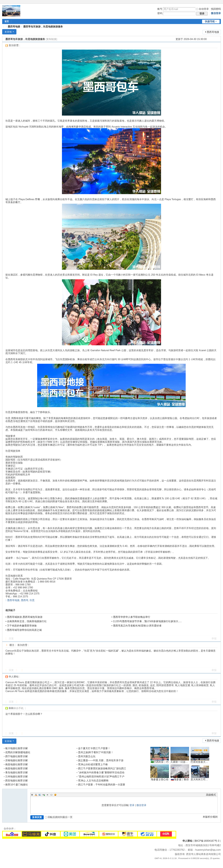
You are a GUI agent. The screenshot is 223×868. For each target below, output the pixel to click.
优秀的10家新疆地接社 (18, 752)
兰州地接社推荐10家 (17, 777)
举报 (214, 638)
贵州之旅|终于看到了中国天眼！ (96, 752)
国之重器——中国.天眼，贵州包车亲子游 (101, 760)
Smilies (55, 795)
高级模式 (211, 795)
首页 (7, 21)
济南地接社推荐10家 (17, 760)
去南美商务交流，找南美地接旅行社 (27, 621)
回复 (11, 638)
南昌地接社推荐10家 (17, 764)
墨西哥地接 (14, 27)
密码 (160, 13)
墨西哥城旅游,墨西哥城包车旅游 (25, 617)
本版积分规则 (210, 817)
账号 (160, 9)
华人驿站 (187, 841)
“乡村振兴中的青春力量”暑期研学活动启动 (101, 772)
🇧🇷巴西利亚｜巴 (160, 762)
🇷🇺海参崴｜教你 (180, 779)
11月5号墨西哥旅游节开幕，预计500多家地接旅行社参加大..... (147, 621)
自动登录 (202, 9)
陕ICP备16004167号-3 (207, 841)
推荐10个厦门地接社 (17, 785)
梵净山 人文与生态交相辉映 (93, 781)
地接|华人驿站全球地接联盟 (3, 27)
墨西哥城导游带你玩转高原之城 (24, 630)
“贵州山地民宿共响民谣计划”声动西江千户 (101, 777)
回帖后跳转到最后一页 (59, 817)
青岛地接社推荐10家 (17, 772)
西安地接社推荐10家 (17, 781)
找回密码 (216, 9)
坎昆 (32, 600)
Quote (48, 795)
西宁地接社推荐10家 (17, 756)
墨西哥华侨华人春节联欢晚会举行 (132, 617)
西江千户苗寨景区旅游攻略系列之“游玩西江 (102, 768)
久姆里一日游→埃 (180, 762)
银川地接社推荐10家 (17, 748)
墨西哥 (25, 600)
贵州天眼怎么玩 (87, 756)
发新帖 (8, 32)
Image (40, 795)
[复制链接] (51, 39)
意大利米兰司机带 (201, 779)
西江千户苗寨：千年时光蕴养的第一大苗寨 (102, 785)
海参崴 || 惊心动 (160, 779)
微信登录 (216, 13)
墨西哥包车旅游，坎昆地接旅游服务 (43, 27)
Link (44, 795)
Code (51, 795)
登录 (132, 805)
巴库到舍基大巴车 (201, 762)
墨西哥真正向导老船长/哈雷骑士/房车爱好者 (137, 626)
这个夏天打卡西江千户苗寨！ (94, 748)
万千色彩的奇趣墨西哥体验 (22, 626)
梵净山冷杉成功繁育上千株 (93, 764)
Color (36, 795)
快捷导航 (210, 21)
